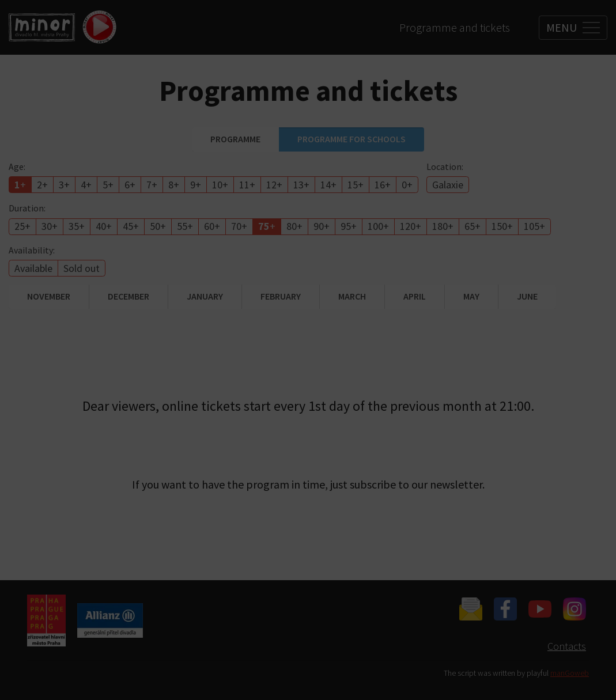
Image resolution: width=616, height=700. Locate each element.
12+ (274, 185)
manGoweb (570, 673)
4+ (86, 185)
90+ (322, 226)
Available (33, 268)
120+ (411, 226)
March (352, 296)
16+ (383, 185)
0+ (407, 185)
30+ (50, 226)
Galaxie (448, 185)
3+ (64, 185)
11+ (247, 185)
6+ (130, 185)
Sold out (82, 268)
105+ (534, 226)
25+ (22, 226)
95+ (349, 226)
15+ (356, 185)
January (205, 296)
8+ (174, 185)
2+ (42, 185)
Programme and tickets (455, 27)
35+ (77, 226)
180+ (443, 226)
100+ (378, 226)
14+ (328, 185)
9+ (196, 185)
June (527, 296)
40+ (104, 226)
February (281, 296)
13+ (301, 185)
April (415, 296)
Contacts (567, 646)
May (471, 296)
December (129, 296)
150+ (502, 226)
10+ (220, 185)
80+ (294, 226)
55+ (185, 226)
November (49, 296)
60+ (212, 226)
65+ (473, 226)
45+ (131, 226)
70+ (239, 226)
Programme (235, 139)
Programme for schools (352, 139)
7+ (152, 185)
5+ (108, 185)
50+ (158, 226)
